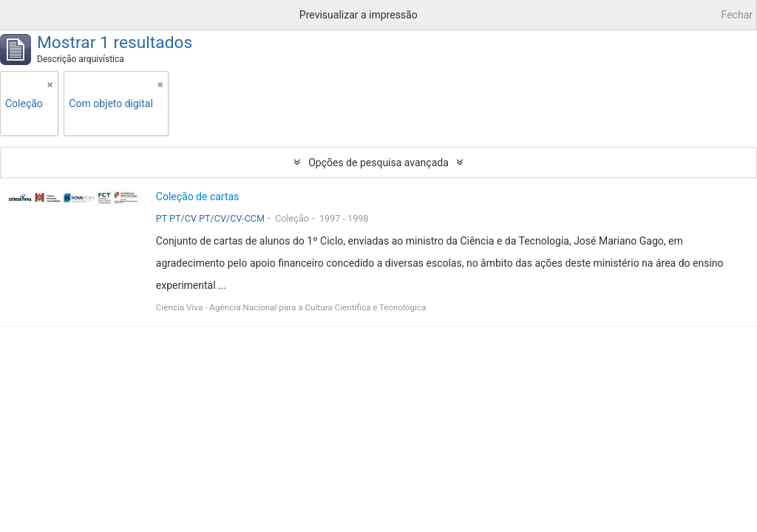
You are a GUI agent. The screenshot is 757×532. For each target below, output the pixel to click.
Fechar (737, 15)
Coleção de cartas (198, 197)
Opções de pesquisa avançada (378, 163)
